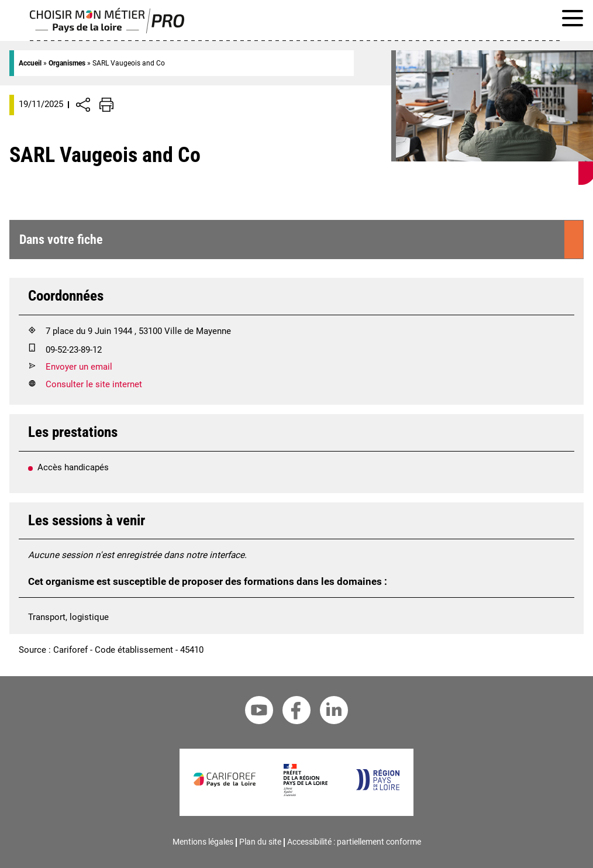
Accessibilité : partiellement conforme (354, 842)
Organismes (67, 63)
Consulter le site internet (94, 384)
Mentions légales (203, 842)
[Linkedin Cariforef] (334, 712)
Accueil (30, 63)
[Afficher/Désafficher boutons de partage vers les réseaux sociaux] (83, 105)
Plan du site (260, 842)
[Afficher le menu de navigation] (573, 20)
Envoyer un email (79, 367)
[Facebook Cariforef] (296, 712)
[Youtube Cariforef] (259, 712)
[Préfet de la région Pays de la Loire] (306, 793)
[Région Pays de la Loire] (377, 787)
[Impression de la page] (106, 105)
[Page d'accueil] (107, 30)
